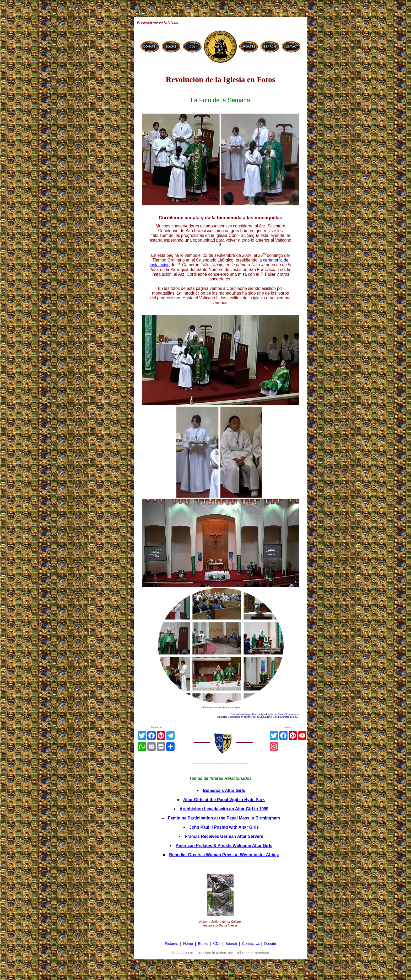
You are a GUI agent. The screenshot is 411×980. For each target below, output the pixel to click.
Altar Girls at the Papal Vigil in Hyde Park (224, 800)
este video (223, 707)
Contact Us (251, 944)
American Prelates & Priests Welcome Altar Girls (224, 846)
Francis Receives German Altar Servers (224, 836)
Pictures (172, 944)
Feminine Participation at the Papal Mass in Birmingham (224, 818)
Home (189, 944)
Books (203, 944)
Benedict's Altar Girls (224, 790)
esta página (235, 707)
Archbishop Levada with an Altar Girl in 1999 (224, 809)
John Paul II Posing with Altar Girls (224, 827)
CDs (217, 944)
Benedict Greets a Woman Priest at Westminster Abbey (224, 855)
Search (231, 944)
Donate (270, 944)
